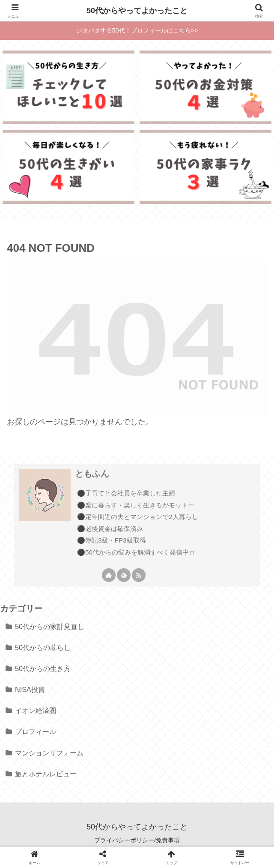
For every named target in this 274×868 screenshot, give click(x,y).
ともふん (92, 474)
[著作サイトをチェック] (109, 575)
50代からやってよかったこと (137, 11)
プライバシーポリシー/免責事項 (137, 840)
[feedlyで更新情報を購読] (124, 575)
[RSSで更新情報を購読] (139, 575)
